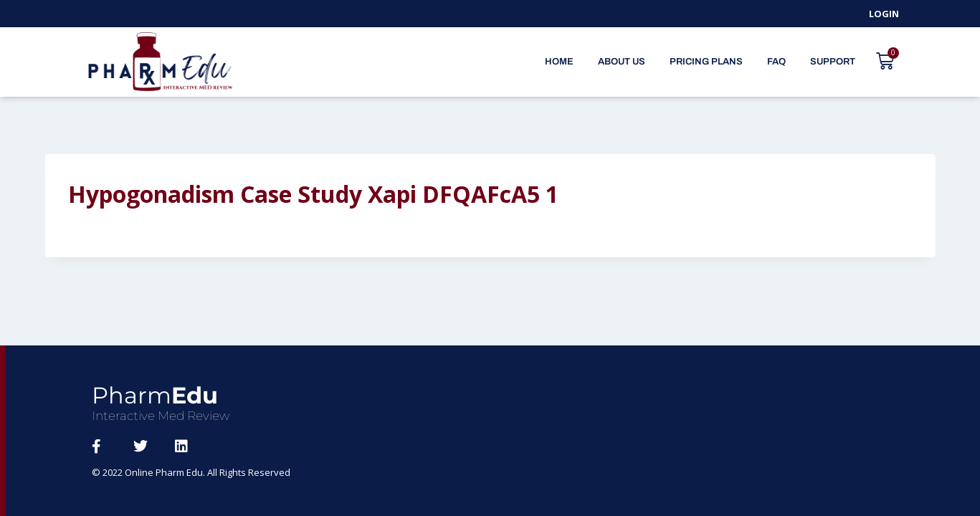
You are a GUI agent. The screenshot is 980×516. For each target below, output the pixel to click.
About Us (622, 62)
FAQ (776, 62)
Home (559, 62)
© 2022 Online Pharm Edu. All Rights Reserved (192, 472)
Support (833, 62)
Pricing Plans (706, 62)
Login (884, 14)
